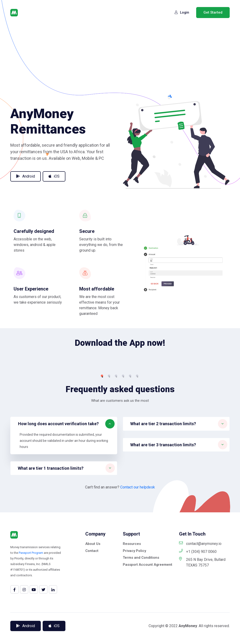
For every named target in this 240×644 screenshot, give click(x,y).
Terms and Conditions (141, 628)
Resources (132, 614)
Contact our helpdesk (138, 557)
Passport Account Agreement (148, 635)
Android (26, 176)
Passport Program (31, 623)
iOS (54, 176)
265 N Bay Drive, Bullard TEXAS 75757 (202, 632)
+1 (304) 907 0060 (198, 622)
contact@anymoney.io (200, 614)
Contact (92, 621)
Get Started (213, 12)
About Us (93, 614)
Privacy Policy (134, 621)
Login (182, 12)
